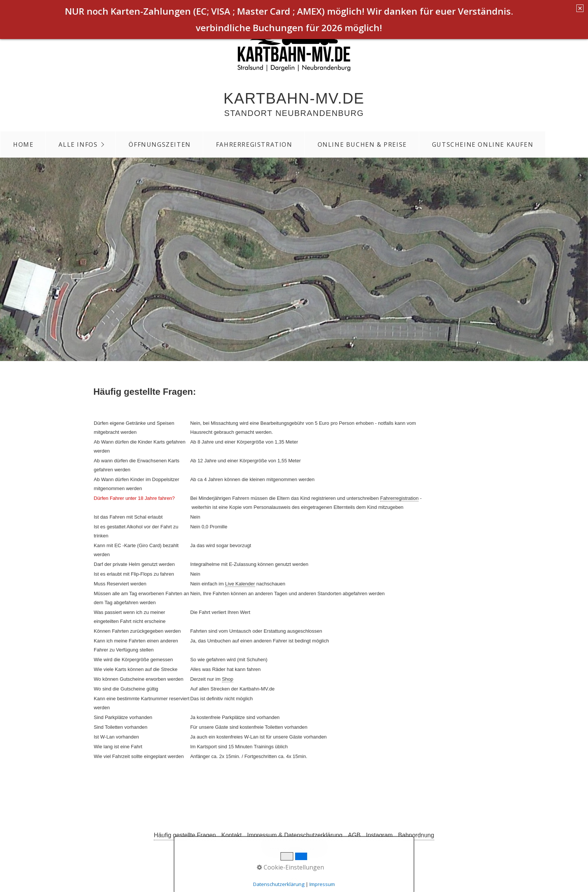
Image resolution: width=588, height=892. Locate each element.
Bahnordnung (416, 835)
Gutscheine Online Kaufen (483, 144)
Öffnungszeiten (160, 144)
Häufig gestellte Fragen (185, 835)
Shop (228, 679)
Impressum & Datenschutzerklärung (295, 835)
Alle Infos (78, 144)
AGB (354, 835)
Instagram (379, 835)
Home (23, 144)
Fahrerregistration (254, 144)
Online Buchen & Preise (362, 144)
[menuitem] (23, 144)
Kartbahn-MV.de (294, 98)
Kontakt (231, 835)
